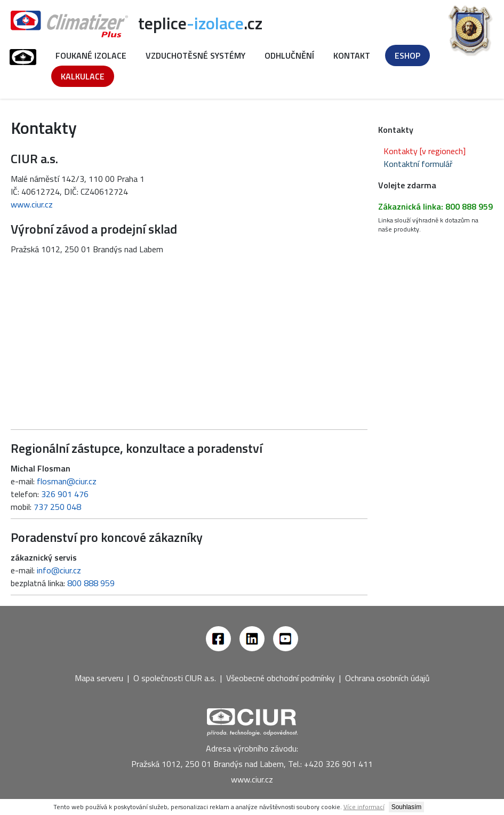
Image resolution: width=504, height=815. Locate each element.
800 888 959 (91, 583)
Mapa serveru (99, 678)
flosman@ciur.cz (67, 481)
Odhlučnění (289, 55)
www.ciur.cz (32, 204)
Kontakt (352, 55)
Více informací (364, 807)
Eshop (407, 55)
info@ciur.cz (59, 570)
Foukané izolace (91, 55)
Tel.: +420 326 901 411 (330, 764)
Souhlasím (407, 807)
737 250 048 (57, 507)
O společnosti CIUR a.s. (175, 678)
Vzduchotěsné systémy (195, 55)
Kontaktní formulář (418, 164)
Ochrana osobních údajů (387, 678)
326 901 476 (65, 494)
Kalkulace (83, 76)
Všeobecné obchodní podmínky (281, 678)
